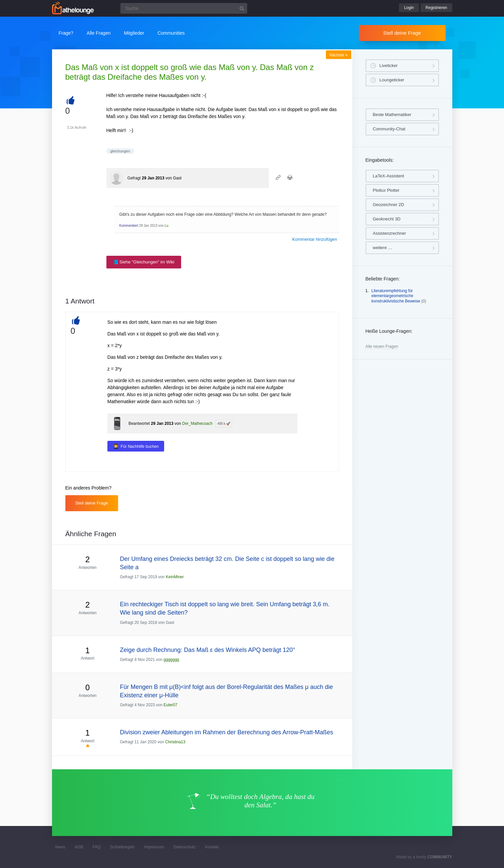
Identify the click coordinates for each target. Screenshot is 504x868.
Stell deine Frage (402, 33)
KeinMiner (175, 577)
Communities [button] (171, 33)
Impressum (154, 847)
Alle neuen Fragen (382, 346)
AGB (79, 847)
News (60, 847)
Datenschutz (185, 847)
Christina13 (175, 742)
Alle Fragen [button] (99, 33)
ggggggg (171, 660)
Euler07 (170, 705)
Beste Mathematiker (392, 115)
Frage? (66, 33)
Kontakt (212, 847)
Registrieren (436, 8)
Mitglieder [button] (134, 33)
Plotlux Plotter (386, 190)
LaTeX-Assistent (389, 176)
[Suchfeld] (184, 8)
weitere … (383, 248)
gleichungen (120, 151)
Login (409, 8)
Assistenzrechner (390, 233)
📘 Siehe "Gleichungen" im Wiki (144, 262)
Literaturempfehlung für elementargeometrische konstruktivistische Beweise (396, 296)
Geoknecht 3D (387, 219)
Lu (167, 226)
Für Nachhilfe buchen (140, 447)
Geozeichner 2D (389, 205)
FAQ (97, 847)
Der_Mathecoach (197, 423)
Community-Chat (389, 129)
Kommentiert (129, 226)
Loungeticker (392, 80)
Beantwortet (139, 423)
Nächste (338, 55)
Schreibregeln (122, 847)
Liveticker (389, 66)
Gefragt (134, 178)
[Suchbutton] (242, 8)
